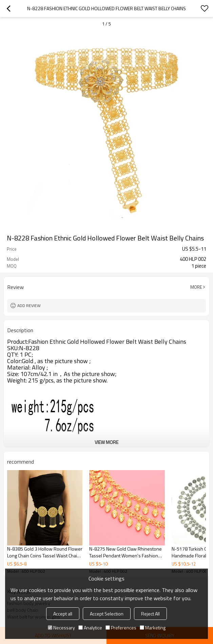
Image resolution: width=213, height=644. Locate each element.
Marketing (153, 628)
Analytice (90, 628)
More (196, 287)
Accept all (63, 614)
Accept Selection (107, 614)
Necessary (61, 628)
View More (106, 442)
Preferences (121, 628)
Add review (29, 306)
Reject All (150, 614)
